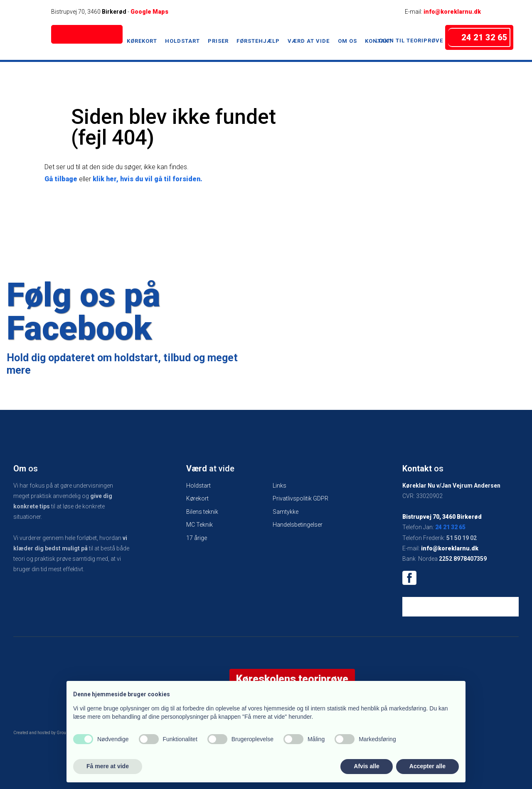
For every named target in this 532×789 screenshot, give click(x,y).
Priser (218, 41)
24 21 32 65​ (450, 527)
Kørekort (142, 41)
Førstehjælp (258, 41)
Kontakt (379, 41)
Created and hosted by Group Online (48, 733)
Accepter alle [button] (427, 766)
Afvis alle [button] (366, 766)
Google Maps (149, 12)
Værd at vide (309, 41)
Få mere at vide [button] (108, 766)
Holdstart (182, 41)
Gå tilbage (61, 179)
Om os (347, 41)
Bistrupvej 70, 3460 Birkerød (442, 517)
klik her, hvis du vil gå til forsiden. (148, 179)
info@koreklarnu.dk (452, 12)
